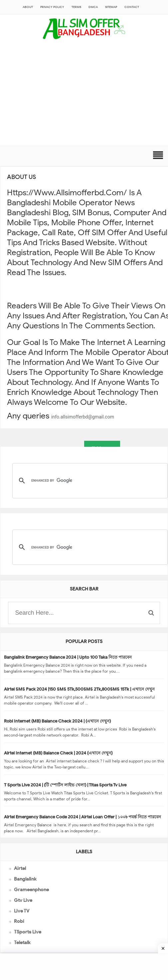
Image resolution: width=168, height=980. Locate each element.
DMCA (93, 7)
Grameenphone (31, 890)
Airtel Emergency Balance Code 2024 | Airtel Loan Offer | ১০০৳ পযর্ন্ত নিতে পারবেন (83, 817)
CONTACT (132, 7)
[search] (89, 481)
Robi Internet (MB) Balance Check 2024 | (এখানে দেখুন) (57, 721)
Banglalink (25, 879)
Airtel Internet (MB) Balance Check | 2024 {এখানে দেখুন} (58, 753)
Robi (19, 921)
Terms (76, 7)
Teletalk (22, 943)
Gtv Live (23, 900)
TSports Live (28, 932)
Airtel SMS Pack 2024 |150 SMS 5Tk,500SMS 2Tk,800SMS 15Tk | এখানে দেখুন (79, 689)
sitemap (111, 7)
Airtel (20, 868)
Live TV (22, 911)
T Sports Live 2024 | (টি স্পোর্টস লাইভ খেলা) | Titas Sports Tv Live (65, 785)
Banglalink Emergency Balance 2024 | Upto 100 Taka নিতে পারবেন (68, 657)
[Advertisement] (84, 96)
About (28, 7)
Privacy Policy (52, 7)
